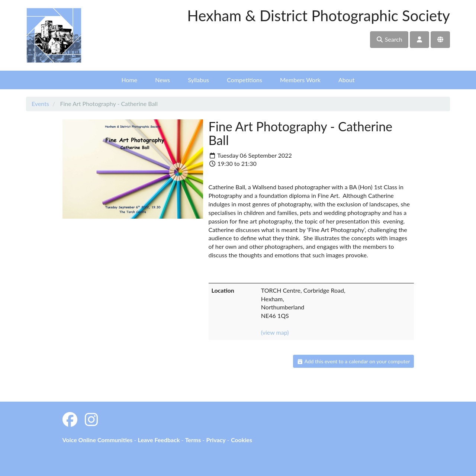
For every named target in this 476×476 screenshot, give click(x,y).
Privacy (216, 440)
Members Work (300, 80)
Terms (193, 440)
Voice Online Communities (98, 440)
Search (389, 39)
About (347, 80)
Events (40, 104)
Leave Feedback (159, 440)
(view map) (275, 332)
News (163, 80)
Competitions (245, 80)
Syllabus (198, 80)
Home (130, 80)
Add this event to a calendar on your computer (353, 361)
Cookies (242, 440)
